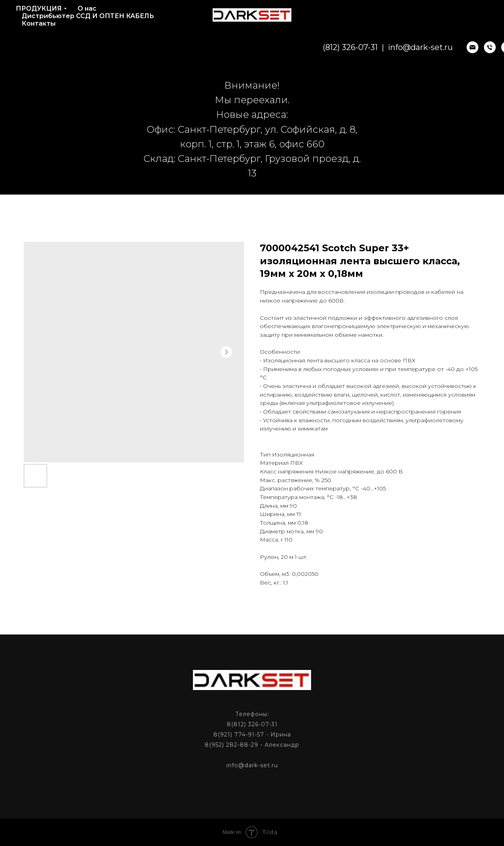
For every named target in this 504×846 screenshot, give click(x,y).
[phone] (463, 47)
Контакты (39, 23)
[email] (446, 47)
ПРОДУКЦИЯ (39, 8)
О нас (87, 8)
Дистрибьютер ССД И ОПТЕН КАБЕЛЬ (88, 16)
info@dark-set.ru (394, 47)
